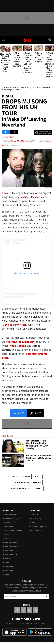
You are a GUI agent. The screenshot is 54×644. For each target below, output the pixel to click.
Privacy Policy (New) (12, 519)
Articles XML (9, 539)
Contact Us (34, 515)
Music (39, 488)
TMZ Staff (9, 137)
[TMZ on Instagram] (36, 610)
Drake (37, 477)
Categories (8, 551)
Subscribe (46, 596)
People (6, 563)
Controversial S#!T (21, 488)
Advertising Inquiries (38, 527)
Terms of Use (9, 523)
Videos (6, 575)
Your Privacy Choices (13, 531)
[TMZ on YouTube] (29, 610)
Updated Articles (11, 543)
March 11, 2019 (17, 141)
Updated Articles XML (13, 547)
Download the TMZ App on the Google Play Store (40, 632)
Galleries (7, 559)
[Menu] (4, 40)
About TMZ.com (10, 515)
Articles (7, 535)
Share (19, 413)
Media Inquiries (35, 531)
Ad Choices (8, 527)
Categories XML (10, 555)
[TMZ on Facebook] (17, 610)
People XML (9, 567)
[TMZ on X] (23, 610)
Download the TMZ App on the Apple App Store (14, 632)
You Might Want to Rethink (27, 482)
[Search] (50, 40)
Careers (32, 523)
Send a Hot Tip (35, 519)
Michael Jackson (21, 477)
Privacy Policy (19, 590)
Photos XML (9, 571)
